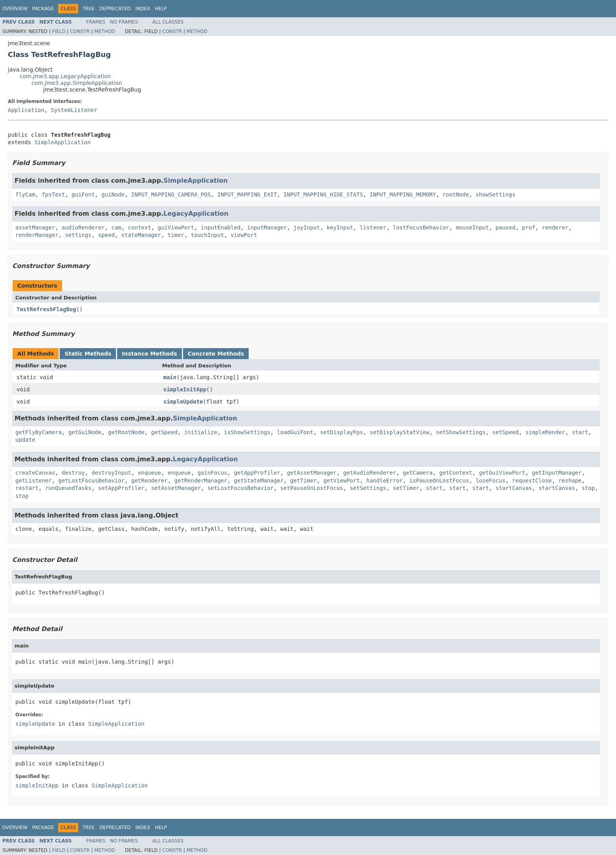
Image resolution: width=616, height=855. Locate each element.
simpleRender (545, 432)
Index (143, 9)
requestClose (532, 481)
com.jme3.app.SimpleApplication (77, 83)
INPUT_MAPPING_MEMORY (403, 194)
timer (176, 235)
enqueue (149, 473)
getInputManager (557, 473)
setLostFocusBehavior (241, 488)
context (140, 228)
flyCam (25, 194)
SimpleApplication (62, 142)
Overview (15, 9)
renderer (555, 228)
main (170, 377)
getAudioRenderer (370, 473)
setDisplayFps (342, 432)
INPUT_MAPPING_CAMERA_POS (171, 194)
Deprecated (115, 9)
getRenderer (149, 481)
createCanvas (35, 473)
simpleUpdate (183, 402)
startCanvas (514, 488)
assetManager (35, 228)
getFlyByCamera (38, 432)
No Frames (124, 22)
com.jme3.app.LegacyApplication (65, 76)
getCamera (418, 473)
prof (529, 228)
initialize (201, 432)
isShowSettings (247, 432)
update (25, 440)
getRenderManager (201, 481)
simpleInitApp (185, 389)
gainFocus (213, 473)
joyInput (307, 228)
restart (27, 488)
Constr (80, 31)
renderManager (37, 235)
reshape (570, 481)
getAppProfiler (257, 473)
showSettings (496, 194)
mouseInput (472, 228)
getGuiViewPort (502, 473)
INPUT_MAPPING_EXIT (247, 194)
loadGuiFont (295, 432)
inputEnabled (221, 228)
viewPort (244, 235)
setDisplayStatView (400, 432)
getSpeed (164, 432)
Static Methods (88, 354)
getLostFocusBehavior (92, 481)
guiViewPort (176, 228)
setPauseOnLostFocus (312, 488)
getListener (34, 481)
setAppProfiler (121, 488)
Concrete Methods (216, 354)
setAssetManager (176, 488)
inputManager (267, 228)
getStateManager (258, 481)
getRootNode (126, 432)
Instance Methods (149, 354)
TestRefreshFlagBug (46, 309)
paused (505, 228)
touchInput (207, 235)
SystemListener (74, 110)
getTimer (303, 481)
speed (106, 235)
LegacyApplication (196, 214)
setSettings (368, 488)
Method (105, 31)
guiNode (113, 194)
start (580, 432)
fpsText (53, 194)
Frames (96, 22)
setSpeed (505, 432)
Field (59, 31)
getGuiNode (85, 432)
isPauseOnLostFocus (439, 481)
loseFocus (491, 481)
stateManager (141, 235)
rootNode (456, 194)
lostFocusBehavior (421, 228)
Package (43, 9)
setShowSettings (461, 432)
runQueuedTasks (68, 488)
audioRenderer (83, 228)
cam (116, 228)
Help (161, 9)
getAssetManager (312, 473)
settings (78, 235)
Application (26, 110)
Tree (89, 9)
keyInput (340, 228)
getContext (456, 473)
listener (373, 228)
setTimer (406, 488)
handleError (384, 481)
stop (588, 488)
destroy (73, 473)
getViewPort (342, 481)
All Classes (168, 22)
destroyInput (111, 473)
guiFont (83, 194)
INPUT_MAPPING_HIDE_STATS (323, 194)
